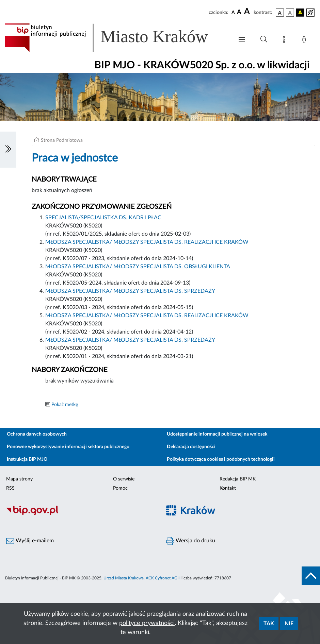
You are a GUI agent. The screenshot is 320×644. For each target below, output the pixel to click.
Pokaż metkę (65, 405)
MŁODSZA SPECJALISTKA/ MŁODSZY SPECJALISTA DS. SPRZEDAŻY (130, 291)
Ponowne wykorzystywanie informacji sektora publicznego (68, 447)
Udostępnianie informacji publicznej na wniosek (217, 434)
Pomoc (120, 488)
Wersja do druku (191, 541)
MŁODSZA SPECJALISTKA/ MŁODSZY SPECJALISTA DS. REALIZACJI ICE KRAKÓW (147, 242)
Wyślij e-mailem (30, 541)
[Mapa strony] (285, 41)
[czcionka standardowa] (233, 12)
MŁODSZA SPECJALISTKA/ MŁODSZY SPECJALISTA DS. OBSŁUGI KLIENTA (138, 267)
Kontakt (228, 488)
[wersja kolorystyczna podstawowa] (280, 13)
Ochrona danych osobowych (37, 434)
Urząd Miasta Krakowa (124, 578)
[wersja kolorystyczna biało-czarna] (290, 13)
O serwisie (124, 479)
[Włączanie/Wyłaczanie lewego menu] (8, 150)
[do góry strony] (311, 576)
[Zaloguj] (305, 41)
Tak (269, 624)
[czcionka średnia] (239, 12)
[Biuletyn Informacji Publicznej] (80, 514)
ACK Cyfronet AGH (163, 578)
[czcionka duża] (248, 12)
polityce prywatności (147, 623)
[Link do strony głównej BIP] (116, 38)
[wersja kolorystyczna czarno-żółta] (300, 13)
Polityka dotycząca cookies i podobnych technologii (221, 459)
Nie (289, 624)
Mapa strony (19, 479)
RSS (10, 488)
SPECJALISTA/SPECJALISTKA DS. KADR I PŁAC (103, 218)
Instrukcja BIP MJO (27, 459)
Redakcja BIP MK (238, 479)
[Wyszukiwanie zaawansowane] (264, 39)
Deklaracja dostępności (191, 447)
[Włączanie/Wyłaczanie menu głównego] (242, 40)
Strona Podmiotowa (62, 140)
